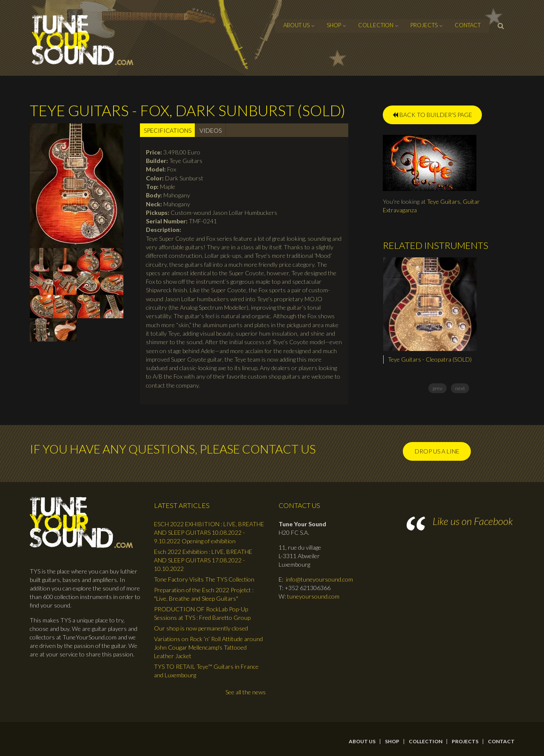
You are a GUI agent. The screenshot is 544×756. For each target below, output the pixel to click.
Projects (424, 25)
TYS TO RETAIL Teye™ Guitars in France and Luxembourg (206, 671)
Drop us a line (437, 451)
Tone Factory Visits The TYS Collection (204, 579)
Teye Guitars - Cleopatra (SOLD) (430, 359)
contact (468, 25)
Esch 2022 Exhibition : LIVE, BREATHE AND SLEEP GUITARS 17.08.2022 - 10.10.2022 (203, 560)
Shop (334, 25)
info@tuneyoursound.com (319, 579)
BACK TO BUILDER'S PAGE (432, 115)
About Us (296, 25)
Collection (376, 25)
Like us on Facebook (473, 521)
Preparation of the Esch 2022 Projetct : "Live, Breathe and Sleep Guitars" (204, 594)
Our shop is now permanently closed (201, 628)
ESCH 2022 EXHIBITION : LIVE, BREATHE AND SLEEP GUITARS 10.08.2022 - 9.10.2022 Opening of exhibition (209, 532)
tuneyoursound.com (313, 596)
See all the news (246, 692)
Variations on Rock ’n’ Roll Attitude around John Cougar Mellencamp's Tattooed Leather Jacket (208, 647)
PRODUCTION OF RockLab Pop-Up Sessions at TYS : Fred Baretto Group (202, 613)
